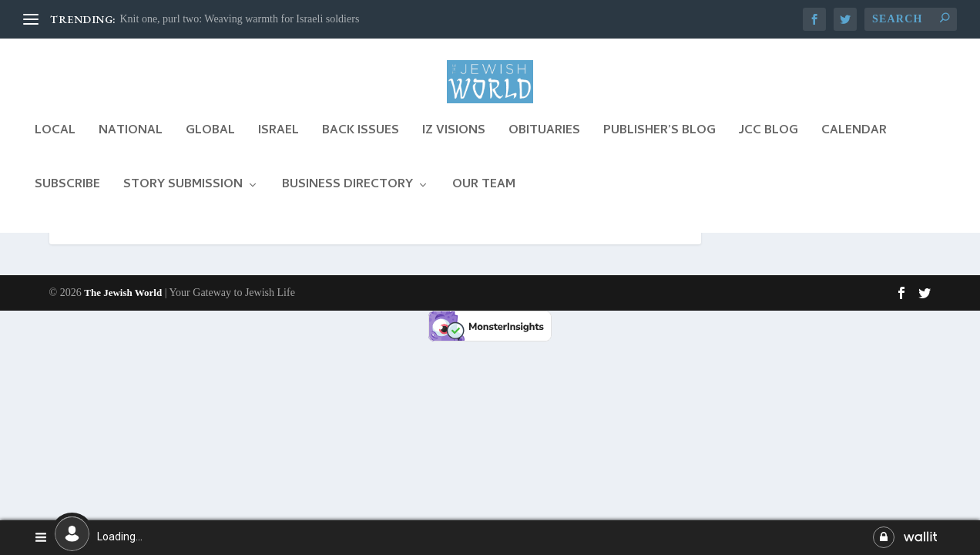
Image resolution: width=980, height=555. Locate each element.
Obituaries (544, 146)
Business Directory (347, 200)
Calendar (854, 146)
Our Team (484, 200)
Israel (279, 146)
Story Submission (183, 200)
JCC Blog (769, 146)
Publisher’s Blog (659, 146)
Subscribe (67, 200)
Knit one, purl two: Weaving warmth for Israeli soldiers (240, 19)
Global (210, 146)
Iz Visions (454, 146)
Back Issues (361, 146)
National (131, 146)
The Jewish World (123, 383)
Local (55, 146)
